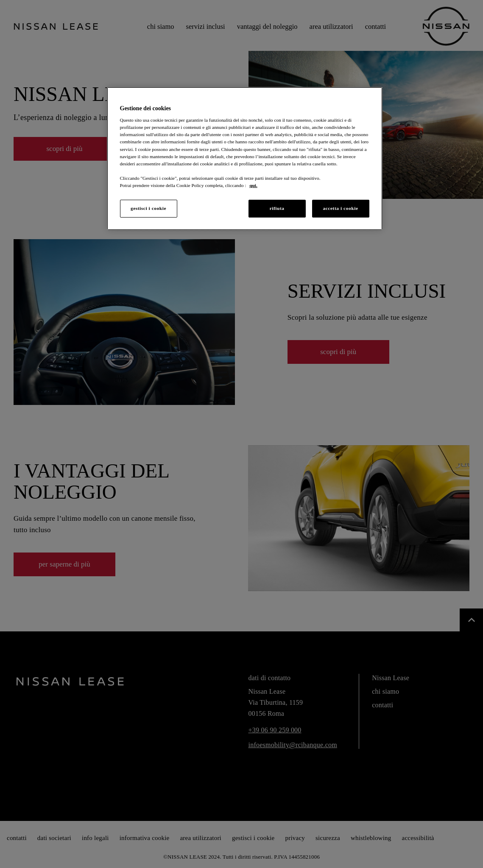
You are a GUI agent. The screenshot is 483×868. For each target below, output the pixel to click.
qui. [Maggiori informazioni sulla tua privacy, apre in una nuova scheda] (253, 185)
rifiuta (277, 208)
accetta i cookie (340, 208)
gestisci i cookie (148, 208)
